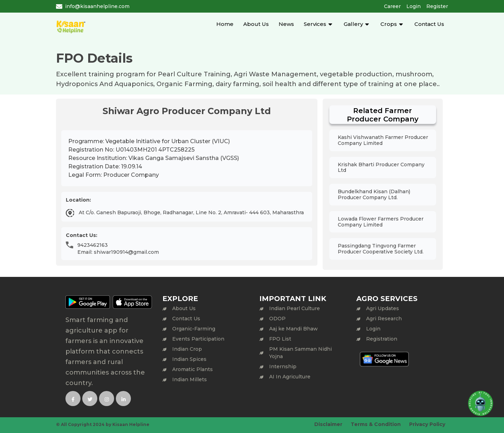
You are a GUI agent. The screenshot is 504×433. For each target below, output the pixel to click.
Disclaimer (328, 424)
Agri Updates (383, 308)
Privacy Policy (427, 424)
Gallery (353, 24)
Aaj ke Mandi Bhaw (293, 329)
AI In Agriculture (290, 377)
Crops (389, 24)
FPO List (280, 339)
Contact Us (429, 24)
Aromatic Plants (192, 369)
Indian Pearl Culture (295, 308)
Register (437, 6)
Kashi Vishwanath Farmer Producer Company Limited (383, 140)
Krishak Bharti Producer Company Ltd (381, 167)
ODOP (277, 319)
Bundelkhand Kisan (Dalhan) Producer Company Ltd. (374, 194)
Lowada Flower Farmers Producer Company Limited (381, 222)
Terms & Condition (376, 424)
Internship (283, 366)
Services (315, 24)
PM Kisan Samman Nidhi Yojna (300, 353)
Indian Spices (189, 359)
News (286, 24)
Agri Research (384, 319)
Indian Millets (190, 379)
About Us (256, 24)
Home (225, 24)
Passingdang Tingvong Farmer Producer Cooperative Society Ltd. (381, 249)
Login (414, 6)
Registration (382, 339)
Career (392, 6)
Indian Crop (187, 349)
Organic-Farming (194, 329)
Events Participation (198, 339)
